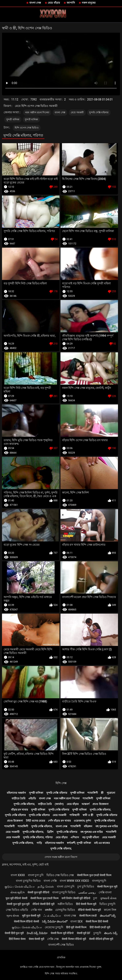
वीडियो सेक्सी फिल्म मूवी (89, 910)
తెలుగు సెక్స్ (111, 933)
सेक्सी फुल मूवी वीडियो (38, 892)
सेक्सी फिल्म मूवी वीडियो (62, 933)
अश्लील (49, 910)
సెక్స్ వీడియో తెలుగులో (55, 921)
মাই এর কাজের (102, 843)
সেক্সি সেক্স (53, 939)
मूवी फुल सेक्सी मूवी (31, 916)
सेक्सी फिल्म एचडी (88, 916)
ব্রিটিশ (50, 832)
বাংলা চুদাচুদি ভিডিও (64, 892)
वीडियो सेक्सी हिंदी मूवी (43, 904)
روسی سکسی (87, 892)
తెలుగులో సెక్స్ (108, 916)
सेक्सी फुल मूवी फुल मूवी (18, 904)
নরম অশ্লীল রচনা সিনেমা (37, 112)
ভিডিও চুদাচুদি (107, 904)
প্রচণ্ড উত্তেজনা (100, 804)
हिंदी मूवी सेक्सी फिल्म (76, 927)
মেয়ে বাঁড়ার (54, 3)
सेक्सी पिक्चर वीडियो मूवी (74, 939)
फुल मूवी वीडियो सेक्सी (16, 898)
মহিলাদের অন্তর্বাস (16, 793)
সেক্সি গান (36, 910)
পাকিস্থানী (74, 815)
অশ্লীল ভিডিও (65, 904)
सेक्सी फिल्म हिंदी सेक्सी (97, 921)
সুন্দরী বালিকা (13, 120)
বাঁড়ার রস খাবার (19, 810)
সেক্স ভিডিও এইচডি (17, 910)
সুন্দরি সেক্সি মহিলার (99, 112)
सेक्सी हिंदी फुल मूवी (14, 933)
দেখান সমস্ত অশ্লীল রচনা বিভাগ (61, 857)
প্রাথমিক (61, 957)
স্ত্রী (102, 793)
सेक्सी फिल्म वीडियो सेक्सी (26, 921)
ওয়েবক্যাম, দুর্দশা (82, 821)
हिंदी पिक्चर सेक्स (17, 939)
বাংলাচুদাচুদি (99, 881)
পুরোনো (111, 793)
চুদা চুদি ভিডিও (86, 887)
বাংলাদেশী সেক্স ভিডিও (61, 945)
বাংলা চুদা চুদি (36, 875)
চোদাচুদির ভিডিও (65, 910)
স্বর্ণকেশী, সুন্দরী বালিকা (79, 843)
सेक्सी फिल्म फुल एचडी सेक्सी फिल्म (94, 875)
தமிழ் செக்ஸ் (46, 887)
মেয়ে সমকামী (77, 112)
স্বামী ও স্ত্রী (88, 815)
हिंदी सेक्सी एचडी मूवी (100, 927)
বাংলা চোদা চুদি (66, 887)
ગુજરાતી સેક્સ (108, 898)
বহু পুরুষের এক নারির (107, 826)
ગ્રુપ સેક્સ (13, 916)
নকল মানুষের (89, 3)
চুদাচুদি (97, 933)
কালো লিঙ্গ (110, 910)
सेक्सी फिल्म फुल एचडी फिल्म (44, 898)
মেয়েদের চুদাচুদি (54, 927)
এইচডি (32, 798)
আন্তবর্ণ (86, 804)
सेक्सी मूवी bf (84, 933)
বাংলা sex (76, 921)
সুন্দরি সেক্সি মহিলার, (24, 804)
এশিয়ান (75, 837)
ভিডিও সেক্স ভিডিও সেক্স (60, 875)
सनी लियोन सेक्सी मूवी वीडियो (76, 898)
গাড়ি (39, 843)
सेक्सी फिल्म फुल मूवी (107, 887)
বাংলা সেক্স (35, 3)
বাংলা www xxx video (74, 881)
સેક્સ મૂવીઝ (17, 892)
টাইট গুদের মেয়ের (35, 821)
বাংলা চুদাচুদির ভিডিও (28, 881)
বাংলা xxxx (18, 875)
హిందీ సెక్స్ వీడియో (37, 933)
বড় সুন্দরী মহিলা (91, 837)
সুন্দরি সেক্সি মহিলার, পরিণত (38, 837)
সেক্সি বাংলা (105, 892)
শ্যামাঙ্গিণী (93, 793)
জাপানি (71, 3)
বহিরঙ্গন (88, 826)
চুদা (95, 898)
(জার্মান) (59, 804)
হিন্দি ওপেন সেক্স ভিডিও (27, 128)
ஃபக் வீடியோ (52, 916)
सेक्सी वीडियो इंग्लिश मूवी (101, 939)
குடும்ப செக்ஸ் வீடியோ (20, 887)
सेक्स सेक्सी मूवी (36, 939)
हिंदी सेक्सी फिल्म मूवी (86, 904)
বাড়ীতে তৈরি (18, 798)
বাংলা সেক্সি (50, 881)
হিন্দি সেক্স (61, 783)
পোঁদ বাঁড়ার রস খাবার (59, 821)
